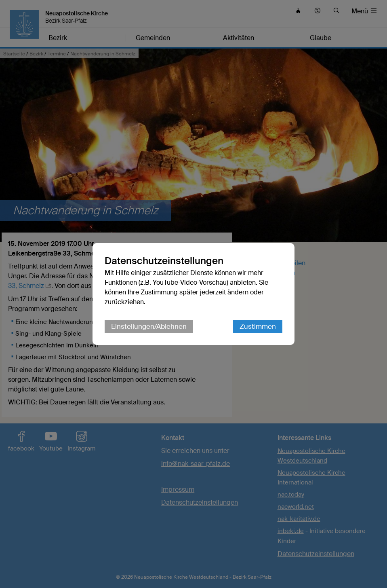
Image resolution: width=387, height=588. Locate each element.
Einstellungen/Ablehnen (149, 326)
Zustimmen (258, 326)
